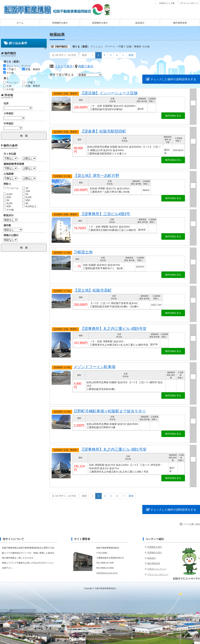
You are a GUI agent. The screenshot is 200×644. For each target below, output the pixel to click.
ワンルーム (11, 188)
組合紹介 (140, 23)
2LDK (27, 197)
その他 (9, 73)
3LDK (8, 203)
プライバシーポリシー (189, 3)
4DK (7, 206)
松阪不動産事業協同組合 (106, 588)
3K (6, 200)
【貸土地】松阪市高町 (93, 290)
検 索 (24, 136)
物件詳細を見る (173, 116)
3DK (26, 200)
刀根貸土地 (83, 252)
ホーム (20, 23)
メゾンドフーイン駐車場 (94, 367)
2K (25, 194)
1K (25, 188)
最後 (131, 55)
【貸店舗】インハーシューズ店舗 (109, 93)
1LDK (8, 194)
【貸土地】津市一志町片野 (96, 176)
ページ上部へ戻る (192, 524)
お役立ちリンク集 (167, 3)
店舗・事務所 (31, 69)
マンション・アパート (17, 66)
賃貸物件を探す (100, 23)
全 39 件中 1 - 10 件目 (64, 55)
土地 (7, 86)
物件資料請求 (180, 23)
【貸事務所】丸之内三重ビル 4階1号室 (113, 449)
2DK (7, 197)
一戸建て (10, 69)
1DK (26, 191)
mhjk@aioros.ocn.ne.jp (107, 573)
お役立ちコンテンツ (157, 569)
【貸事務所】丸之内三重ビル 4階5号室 (113, 329)
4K (25, 203)
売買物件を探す (60, 23)
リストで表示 (63, 66)
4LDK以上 (29, 206)
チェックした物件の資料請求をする (171, 79)
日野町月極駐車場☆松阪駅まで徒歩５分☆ (110, 411)
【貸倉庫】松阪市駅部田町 (103, 131)
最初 (84, 55)
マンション (11, 82)
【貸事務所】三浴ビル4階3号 (105, 214)
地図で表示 (86, 66)
